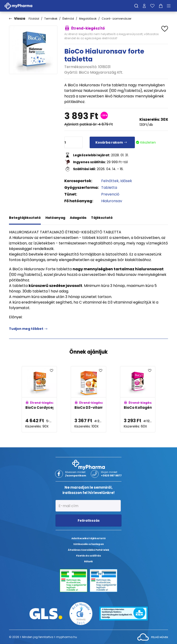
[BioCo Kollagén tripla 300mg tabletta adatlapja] (138, 399)
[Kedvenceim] (152, 6)
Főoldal (34, 19)
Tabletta (109, 188)
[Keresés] (136, 6)
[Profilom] (144, 6)
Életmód (68, 19)
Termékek (51, 19)
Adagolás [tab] (78, 218)
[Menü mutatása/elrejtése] (170, 6)
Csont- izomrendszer (117, 19)
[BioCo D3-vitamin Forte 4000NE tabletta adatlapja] (88, 399)
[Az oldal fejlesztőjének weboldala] (153, 637)
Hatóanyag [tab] (55, 218)
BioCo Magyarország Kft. (101, 72)
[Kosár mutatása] (161, 6)
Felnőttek (110, 181)
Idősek (126, 181)
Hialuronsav (112, 201)
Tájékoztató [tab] (102, 218)
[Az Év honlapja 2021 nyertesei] (81, 613)
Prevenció (110, 194)
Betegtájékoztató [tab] (25, 218)
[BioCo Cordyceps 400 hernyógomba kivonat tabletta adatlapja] (39, 399)
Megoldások (88, 19)
